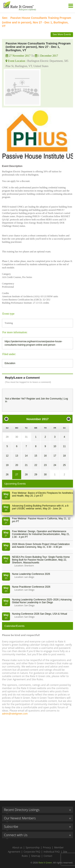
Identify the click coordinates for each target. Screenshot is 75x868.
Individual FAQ (52, 852)
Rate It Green (45, 862)
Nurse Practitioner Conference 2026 (31, 587)
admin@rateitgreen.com (15, 714)
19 (7, 465)
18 (64, 456)
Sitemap (36, 856)
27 (17, 475)
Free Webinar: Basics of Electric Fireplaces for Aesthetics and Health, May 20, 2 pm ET (42, 494)
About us (17, 847)
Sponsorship (33, 847)
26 (7, 475)
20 (17, 465)
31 (26, 437)
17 (55, 456)
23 (45, 465)
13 (17, 456)
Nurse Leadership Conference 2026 (31, 574)
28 (26, 475)
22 (36, 465)
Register (31, 399)
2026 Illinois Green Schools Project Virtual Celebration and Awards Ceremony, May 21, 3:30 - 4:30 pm (41, 546)
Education (10, 363)
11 (64, 446)
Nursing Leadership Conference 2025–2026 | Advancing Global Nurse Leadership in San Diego (42, 601)
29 (7, 437)
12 (7, 456)
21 (26, 465)
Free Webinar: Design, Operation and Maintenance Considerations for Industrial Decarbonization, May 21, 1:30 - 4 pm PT (41, 534)
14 (26, 456)
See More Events (62, 34)
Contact (48, 856)
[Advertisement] (37, 756)
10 (55, 446)
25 (64, 465)
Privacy (47, 847)
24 (55, 465)
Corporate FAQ (32, 852)
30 (17, 437)
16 (45, 456)
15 (36, 456)
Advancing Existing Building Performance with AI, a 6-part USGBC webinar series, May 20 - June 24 (40, 507)
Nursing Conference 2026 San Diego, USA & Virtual (39, 614)
